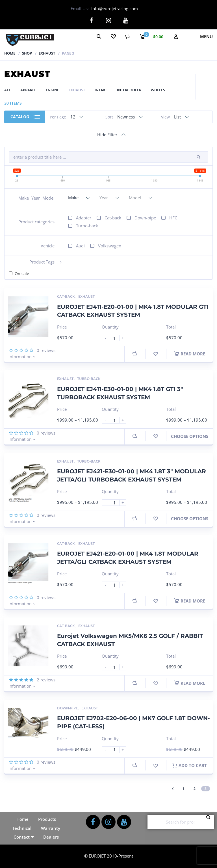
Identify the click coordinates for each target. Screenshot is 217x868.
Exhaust (47, 53)
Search (210, 822)
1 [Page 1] (184, 788)
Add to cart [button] (189, 765)
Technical (22, 828)
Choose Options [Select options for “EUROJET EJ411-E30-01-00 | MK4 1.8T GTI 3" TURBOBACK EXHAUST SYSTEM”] (190, 436)
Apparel (28, 90)
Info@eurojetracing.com (115, 8)
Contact (22, 837)
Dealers (51, 837)
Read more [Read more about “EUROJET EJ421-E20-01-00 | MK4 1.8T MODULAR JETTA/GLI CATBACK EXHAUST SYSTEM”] (190, 601)
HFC (173, 218)
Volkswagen (110, 246)
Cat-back (113, 218)
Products (47, 819)
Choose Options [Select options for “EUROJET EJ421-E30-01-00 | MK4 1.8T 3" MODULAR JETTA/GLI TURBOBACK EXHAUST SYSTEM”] (190, 518)
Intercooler (129, 90)
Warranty (51, 828)
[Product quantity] (116, 338)
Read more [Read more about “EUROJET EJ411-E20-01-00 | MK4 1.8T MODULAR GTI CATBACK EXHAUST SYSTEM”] (190, 354)
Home (10, 53)
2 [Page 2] (195, 788)
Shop (27, 53)
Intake (101, 90)
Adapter (84, 218)
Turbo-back (87, 226)
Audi (80, 246)
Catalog (20, 117)
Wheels (158, 90)
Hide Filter (107, 135)
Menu (206, 36)
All (7, 90)
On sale (22, 274)
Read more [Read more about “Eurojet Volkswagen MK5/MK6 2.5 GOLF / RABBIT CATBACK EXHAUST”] (190, 683)
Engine (52, 90)
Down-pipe (145, 218)
